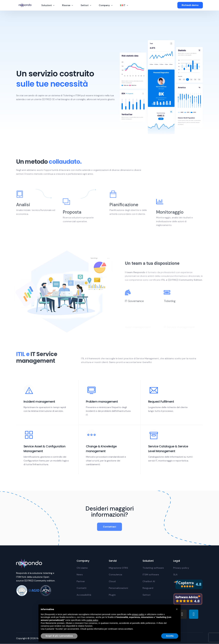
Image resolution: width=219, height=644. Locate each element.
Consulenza (115, 575)
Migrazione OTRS (118, 568)
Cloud (112, 581)
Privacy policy (181, 568)
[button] (177, 609)
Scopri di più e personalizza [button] (59, 636)
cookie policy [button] (92, 620)
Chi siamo (82, 568)
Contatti (81, 588)
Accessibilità (84, 595)
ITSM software (151, 575)
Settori (146, 595)
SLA (175, 575)
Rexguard (148, 588)
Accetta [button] (170, 636)
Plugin (112, 595)
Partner (81, 581)
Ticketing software (153, 568)
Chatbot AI (149, 581)
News (80, 575)
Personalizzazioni (118, 588)
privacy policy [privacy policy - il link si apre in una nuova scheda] (138, 614)
